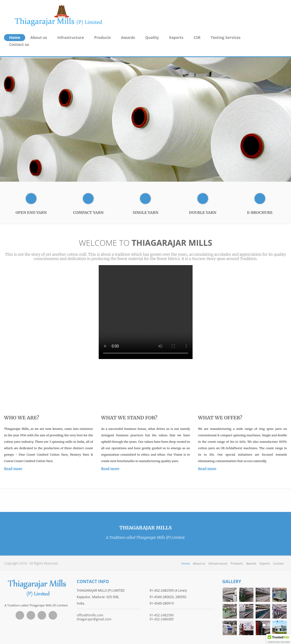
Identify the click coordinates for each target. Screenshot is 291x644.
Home (15, 37)
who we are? (22, 418)
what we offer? (220, 418)
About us (39, 37)
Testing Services (226, 37)
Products (102, 37)
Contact (279, 563)
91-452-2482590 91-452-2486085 (162, 617)
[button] (279, 639)
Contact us (19, 44)
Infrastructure (71, 37)
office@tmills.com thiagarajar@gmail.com (94, 617)
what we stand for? (129, 418)
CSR (197, 37)
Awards (128, 37)
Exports (176, 37)
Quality (152, 37)
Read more (13, 469)
